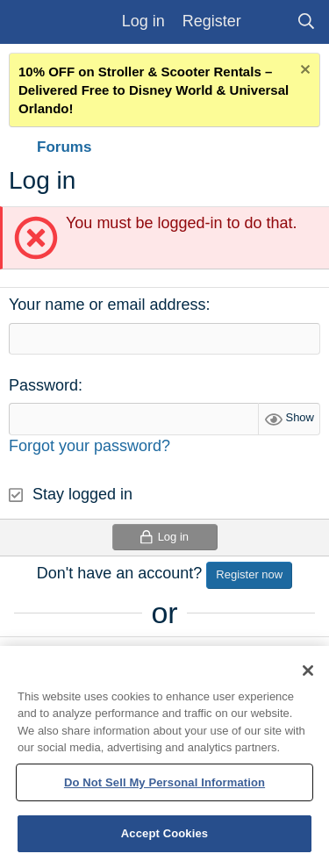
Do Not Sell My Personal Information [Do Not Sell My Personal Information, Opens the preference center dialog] (164, 782)
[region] (164, 757)
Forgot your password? (89, 446)
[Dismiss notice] (303, 72)
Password (43, 385)
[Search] (307, 22)
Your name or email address (107, 305)
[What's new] (269, 22)
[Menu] (30, 22)
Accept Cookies (164, 833)
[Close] (308, 671)
